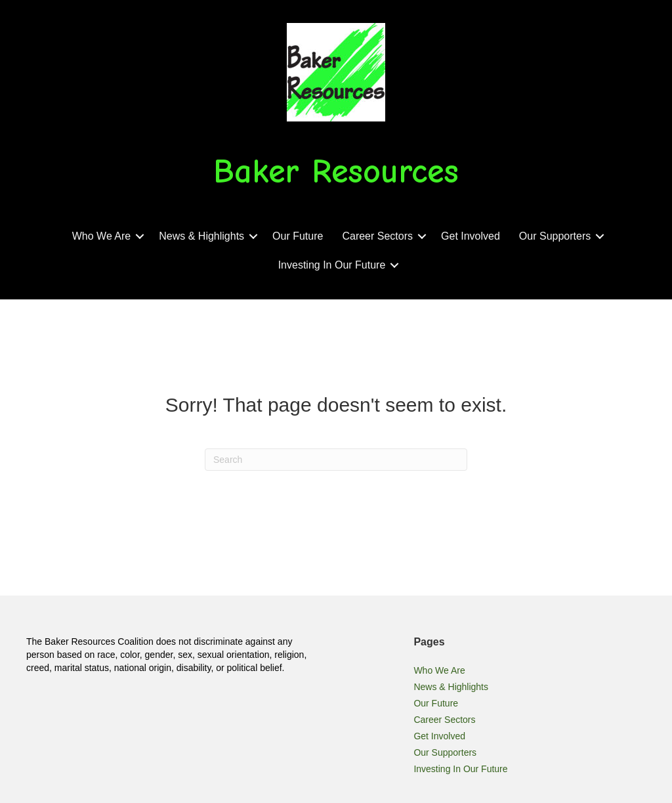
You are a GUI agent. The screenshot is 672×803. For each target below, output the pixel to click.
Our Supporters (555, 236)
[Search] (336, 460)
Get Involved (471, 236)
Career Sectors (377, 236)
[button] (140, 236)
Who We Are (102, 236)
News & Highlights (201, 236)
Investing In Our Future (332, 265)
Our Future (298, 236)
